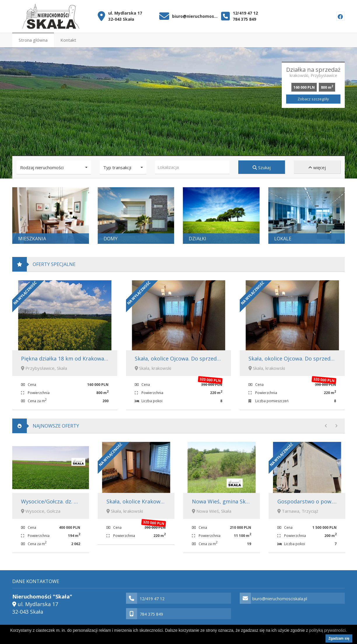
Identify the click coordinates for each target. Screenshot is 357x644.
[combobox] (192, 167)
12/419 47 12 (245, 13)
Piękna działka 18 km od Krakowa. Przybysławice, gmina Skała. (99, 358)
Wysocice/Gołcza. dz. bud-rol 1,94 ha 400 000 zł (79, 501)
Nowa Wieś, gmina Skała (222, 501)
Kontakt (68, 40)
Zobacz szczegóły (313, 99)
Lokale (283, 239)
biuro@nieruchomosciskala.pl (195, 16)
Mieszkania (32, 239)
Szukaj (262, 167)
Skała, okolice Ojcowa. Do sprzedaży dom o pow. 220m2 (204, 358)
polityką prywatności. (328, 630)
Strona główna (33, 40)
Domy (111, 239)
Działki (197, 239)
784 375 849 (244, 19)
